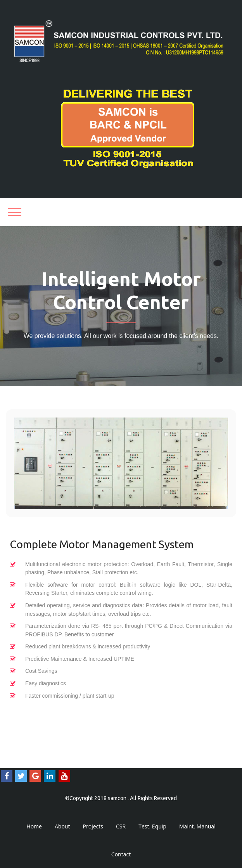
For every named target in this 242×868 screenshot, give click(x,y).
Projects (93, 826)
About (62, 826)
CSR (121, 826)
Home (34, 826)
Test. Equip (152, 826)
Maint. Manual (197, 826)
